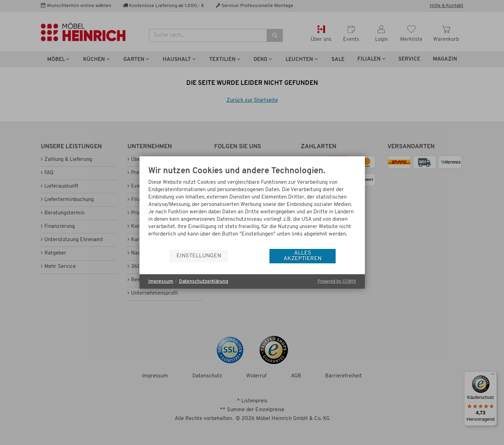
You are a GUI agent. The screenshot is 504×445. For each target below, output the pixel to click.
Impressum (161, 281)
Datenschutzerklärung (204, 281)
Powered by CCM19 (337, 281)
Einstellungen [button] (199, 256)
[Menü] (493, 376)
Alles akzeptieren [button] (303, 256)
